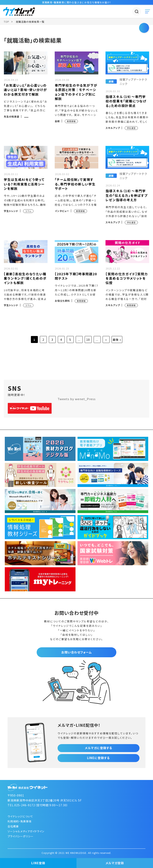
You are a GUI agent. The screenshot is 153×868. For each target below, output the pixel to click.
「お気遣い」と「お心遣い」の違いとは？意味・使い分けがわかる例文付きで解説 (25, 90)
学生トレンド (11, 211)
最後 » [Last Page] (117, 340)
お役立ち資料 (62, 301)
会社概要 (13, 826)
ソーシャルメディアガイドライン (26, 831)
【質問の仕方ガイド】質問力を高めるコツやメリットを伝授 (127, 278)
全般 (57, 121)
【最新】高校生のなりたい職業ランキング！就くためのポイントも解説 (25, 278)
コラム (28, 211)
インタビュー (62, 211)
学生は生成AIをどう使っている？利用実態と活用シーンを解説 (24, 184)
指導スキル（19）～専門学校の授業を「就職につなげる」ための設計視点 (126, 101)
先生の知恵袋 (12, 116)
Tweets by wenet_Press (77, 399)
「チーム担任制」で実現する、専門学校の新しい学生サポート (75, 184)
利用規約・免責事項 (20, 821)
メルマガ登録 (115, 863)
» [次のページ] (106, 340)
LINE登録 (38, 863)
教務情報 (71, 121)
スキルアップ (113, 128)
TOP (6, 22)
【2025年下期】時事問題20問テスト (76, 276)
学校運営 (131, 128)
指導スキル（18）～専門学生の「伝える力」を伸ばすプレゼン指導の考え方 (127, 195)
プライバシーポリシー (21, 836)
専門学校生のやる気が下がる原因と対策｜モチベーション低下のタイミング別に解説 (76, 92)
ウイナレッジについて (20, 816)
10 (88, 340)
